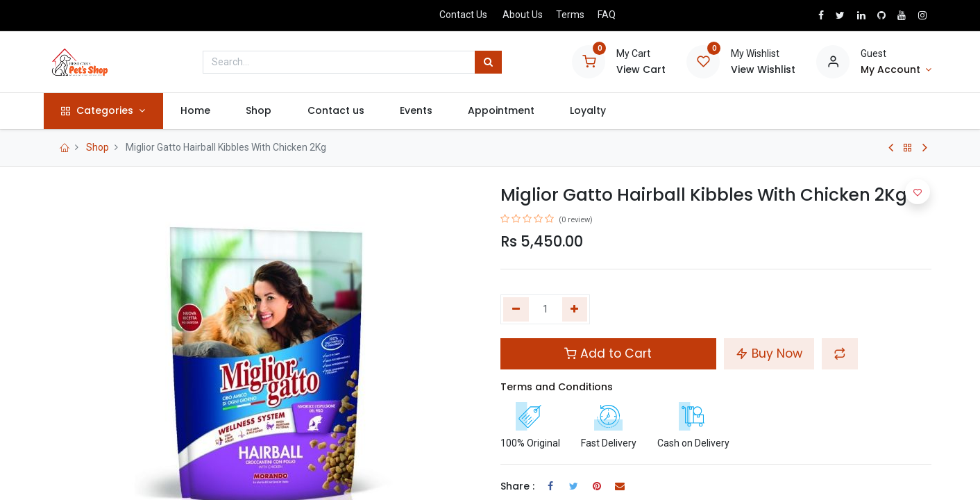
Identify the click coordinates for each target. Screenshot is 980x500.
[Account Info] (896, 70)
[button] (840, 353)
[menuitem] (201, 111)
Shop (98, 147)
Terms (570, 15)
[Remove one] (516, 310)
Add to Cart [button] (608, 353)
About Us (523, 15)
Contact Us (463, 15)
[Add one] (575, 310)
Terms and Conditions (557, 387)
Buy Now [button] (769, 353)
